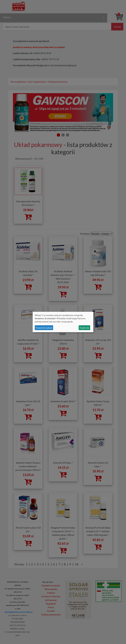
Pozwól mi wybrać (44, 328)
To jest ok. (84, 328)
